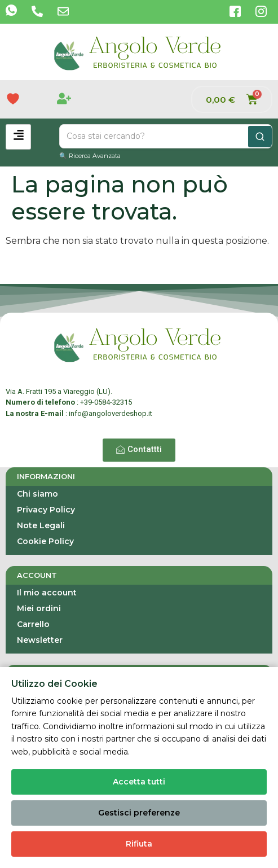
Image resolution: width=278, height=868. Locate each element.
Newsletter (40, 640)
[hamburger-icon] (18, 137)
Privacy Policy (46, 510)
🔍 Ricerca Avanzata (90, 156)
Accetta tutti (139, 782)
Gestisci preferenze (139, 813)
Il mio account (47, 593)
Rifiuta (139, 844)
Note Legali (41, 525)
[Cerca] (260, 137)
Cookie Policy (45, 541)
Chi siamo (37, 494)
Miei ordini (39, 608)
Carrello (33, 624)
